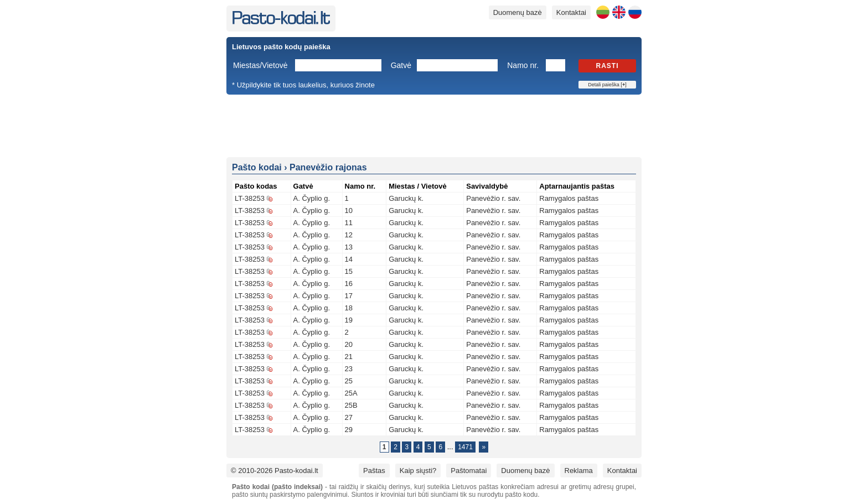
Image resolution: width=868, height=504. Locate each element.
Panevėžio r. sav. (493, 198)
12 (349, 235)
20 (349, 344)
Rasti (608, 66)
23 (349, 369)
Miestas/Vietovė (260, 65)
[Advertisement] (434, 125)
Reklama (579, 471)
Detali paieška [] (607, 85)
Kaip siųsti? (418, 471)
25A (351, 393)
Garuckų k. (406, 198)
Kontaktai (571, 12)
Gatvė (401, 65)
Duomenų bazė (518, 12)
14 (349, 259)
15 (349, 271)
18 (349, 308)
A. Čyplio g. (312, 198)
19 (349, 320)
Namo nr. (523, 65)
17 (349, 296)
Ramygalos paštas (569, 198)
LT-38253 (250, 198)
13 (349, 247)
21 (349, 357)
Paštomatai (469, 471)
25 (349, 381)
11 (349, 223)
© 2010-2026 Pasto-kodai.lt (275, 471)
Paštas (374, 471)
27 (349, 417)
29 (349, 430)
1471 (465, 447)
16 (349, 284)
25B (351, 405)
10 (349, 211)
